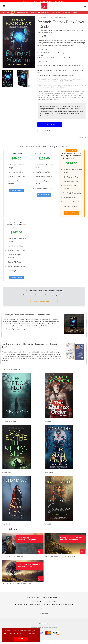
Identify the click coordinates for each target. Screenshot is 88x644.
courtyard (77, 91)
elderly (39, 93)
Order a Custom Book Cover (44, 305)
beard (66, 91)
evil (43, 93)
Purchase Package (16, 191)
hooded (60, 93)
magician (75, 93)
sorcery (40, 97)
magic (65, 93)
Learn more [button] (31, 634)
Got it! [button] (21, 639)
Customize (50, 124)
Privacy (46, 606)
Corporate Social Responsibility (33, 608)
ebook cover (51, 99)
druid (43, 91)
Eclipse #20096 (49, 425)
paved (57, 95)
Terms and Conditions (37, 606)
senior (75, 95)
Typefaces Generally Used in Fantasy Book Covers (17, 588)
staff (44, 97)
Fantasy (45, 17)
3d (55, 91)
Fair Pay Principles (49, 608)
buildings (71, 91)
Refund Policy (54, 606)
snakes (80, 95)
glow (46, 93)
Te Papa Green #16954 (9, 425)
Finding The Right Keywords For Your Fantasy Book (60, 561)
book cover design (78, 97)
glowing (51, 93)
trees (47, 97)
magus (81, 93)
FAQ (17, 608)
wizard (55, 97)
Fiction (40, 17)
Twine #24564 (49, 528)
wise (51, 97)
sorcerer (52, 91)
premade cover (67, 97)
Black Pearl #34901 (50, 477)
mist (50, 95)
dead (82, 91)
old (53, 95)
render (61, 95)
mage (47, 91)
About (21, 608)
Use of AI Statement (67, 608)
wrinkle (59, 97)
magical (69, 93)
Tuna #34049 (6, 528)
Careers (57, 608)
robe (71, 95)
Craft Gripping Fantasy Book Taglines (13, 561)
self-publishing (42, 99)
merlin (46, 95)
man (43, 95)
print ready (58, 99)
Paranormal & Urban (60, 17)
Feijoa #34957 (6, 477)
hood (55, 93)
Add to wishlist (45, 131)
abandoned (60, 91)
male (39, 95)
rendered (66, 95)
